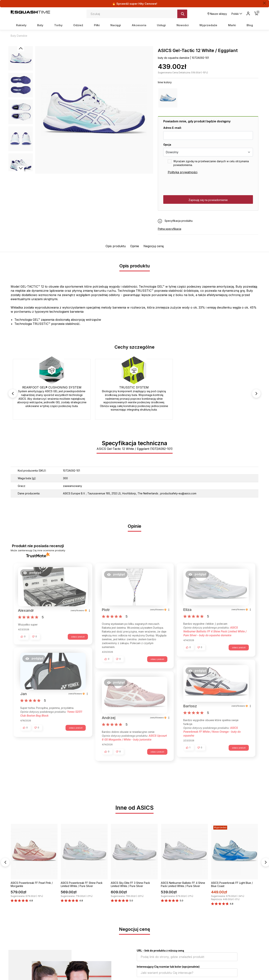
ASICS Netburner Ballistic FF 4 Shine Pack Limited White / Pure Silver (183, 884)
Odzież (78, 25)
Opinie (135, 246)
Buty (40, 25)
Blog (250, 25)
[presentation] (192, 185)
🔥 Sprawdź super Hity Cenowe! (135, 4)
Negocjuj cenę (154, 246)
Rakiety (21, 25)
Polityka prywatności (183, 172)
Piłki (97, 25)
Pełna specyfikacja (170, 229)
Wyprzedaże (208, 25)
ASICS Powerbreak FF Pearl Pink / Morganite (32, 884)
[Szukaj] (182, 14)
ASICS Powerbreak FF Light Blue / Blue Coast (232, 884)
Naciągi (116, 25)
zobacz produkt (76, 638)
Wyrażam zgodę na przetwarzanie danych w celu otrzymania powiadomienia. (211, 163)
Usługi (161, 25)
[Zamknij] (264, 3)
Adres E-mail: (172, 128)
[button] (34, 575)
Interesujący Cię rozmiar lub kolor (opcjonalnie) (168, 967)
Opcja (167, 145)
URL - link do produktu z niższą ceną (160, 951)
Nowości (183, 25)
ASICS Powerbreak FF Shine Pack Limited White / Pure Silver (82, 884)
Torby (58, 25)
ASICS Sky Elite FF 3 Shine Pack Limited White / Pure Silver (130, 884)
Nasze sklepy (217, 14)
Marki (232, 25)
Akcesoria (139, 25)
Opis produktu (116, 246)
